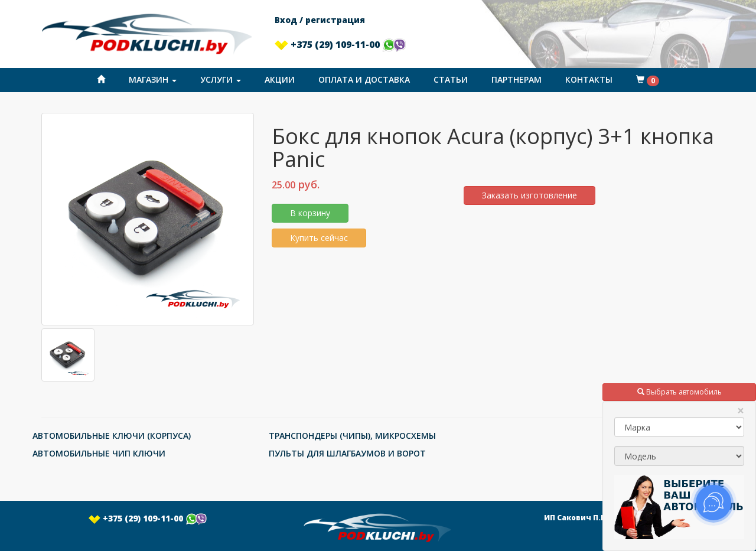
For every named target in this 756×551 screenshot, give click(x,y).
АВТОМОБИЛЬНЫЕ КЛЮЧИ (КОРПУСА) (112, 436)
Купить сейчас (319, 238)
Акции (280, 79)
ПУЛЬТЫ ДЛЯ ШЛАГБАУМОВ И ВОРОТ (347, 453)
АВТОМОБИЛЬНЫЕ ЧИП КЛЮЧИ (99, 453)
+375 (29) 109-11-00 (340, 44)
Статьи (451, 79)
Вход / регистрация (320, 20)
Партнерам (517, 79)
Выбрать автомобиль (680, 392)
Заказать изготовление (529, 195)
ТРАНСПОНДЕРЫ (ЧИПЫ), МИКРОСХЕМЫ (352, 436)
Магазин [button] (153, 79)
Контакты (589, 79)
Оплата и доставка (364, 79)
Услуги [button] (221, 79)
